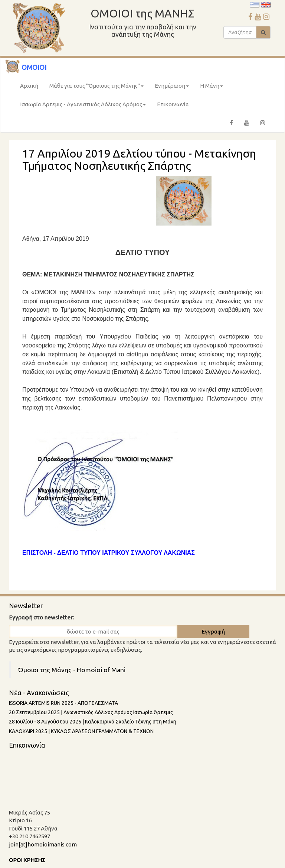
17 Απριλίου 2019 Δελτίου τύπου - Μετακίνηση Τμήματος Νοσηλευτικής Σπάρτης (139, 160)
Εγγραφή (213, 631)
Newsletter (26, 606)
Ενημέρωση (172, 86)
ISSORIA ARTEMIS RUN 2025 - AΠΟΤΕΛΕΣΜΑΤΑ (63, 703)
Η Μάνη (212, 86)
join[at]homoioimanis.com (43, 844)
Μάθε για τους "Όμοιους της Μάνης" (96, 86)
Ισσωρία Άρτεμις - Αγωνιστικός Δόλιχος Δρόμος (83, 104)
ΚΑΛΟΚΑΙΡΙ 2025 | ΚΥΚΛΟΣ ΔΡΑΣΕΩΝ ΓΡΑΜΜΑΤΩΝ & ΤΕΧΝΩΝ (81, 731)
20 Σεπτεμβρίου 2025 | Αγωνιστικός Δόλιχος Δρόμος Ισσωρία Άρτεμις (91, 712)
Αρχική (29, 86)
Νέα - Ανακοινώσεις (39, 693)
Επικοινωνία (173, 104)
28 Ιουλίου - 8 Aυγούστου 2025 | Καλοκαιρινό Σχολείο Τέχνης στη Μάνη (93, 722)
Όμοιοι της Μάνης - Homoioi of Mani (72, 670)
